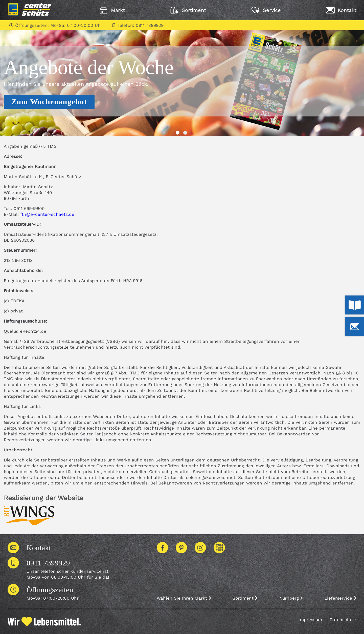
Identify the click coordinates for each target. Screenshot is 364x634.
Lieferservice (340, 598)
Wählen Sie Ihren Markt (184, 598)
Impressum (310, 620)
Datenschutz (343, 620)
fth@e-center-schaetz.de (47, 214)
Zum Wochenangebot (49, 102)
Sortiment (245, 598)
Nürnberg (291, 598)
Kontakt (39, 548)
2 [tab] (186, 133)
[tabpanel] (182, 81)
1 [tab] (178, 133)
